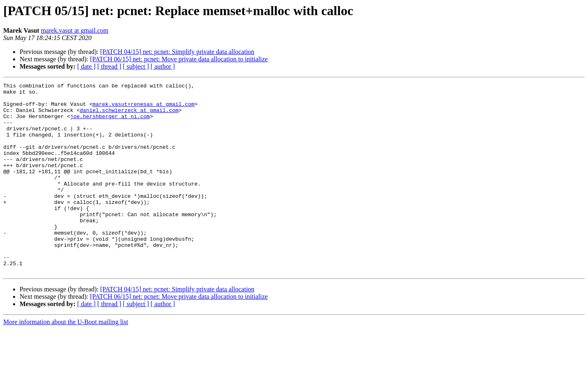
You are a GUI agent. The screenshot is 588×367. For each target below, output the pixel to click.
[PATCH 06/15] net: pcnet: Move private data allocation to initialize (179, 59)
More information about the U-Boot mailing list (66, 360)
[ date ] (86, 66)
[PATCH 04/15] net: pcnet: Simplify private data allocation (177, 52)
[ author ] (163, 66)
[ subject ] (136, 66)
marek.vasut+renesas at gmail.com (143, 109)
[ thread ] (109, 66)
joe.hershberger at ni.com (110, 123)
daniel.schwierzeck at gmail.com (129, 116)
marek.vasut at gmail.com (75, 30)
